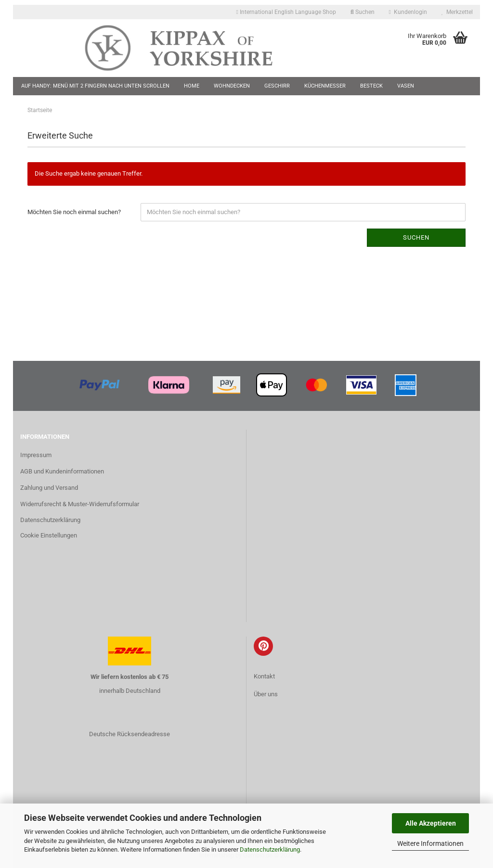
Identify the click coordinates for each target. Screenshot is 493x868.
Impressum (36, 455)
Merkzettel (457, 12)
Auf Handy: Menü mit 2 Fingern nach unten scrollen (95, 86)
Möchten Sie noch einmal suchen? (74, 212)
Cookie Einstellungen (49, 535)
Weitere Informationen (430, 843)
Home (192, 86)
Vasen (406, 86)
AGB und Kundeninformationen (62, 471)
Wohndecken (232, 86)
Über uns (266, 694)
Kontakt (264, 676)
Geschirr (277, 86)
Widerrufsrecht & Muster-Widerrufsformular (80, 504)
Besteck (371, 86)
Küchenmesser (325, 86)
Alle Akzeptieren (431, 823)
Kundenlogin (408, 12)
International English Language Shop (286, 12)
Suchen (363, 12)
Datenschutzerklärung (270, 849)
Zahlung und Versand (49, 488)
